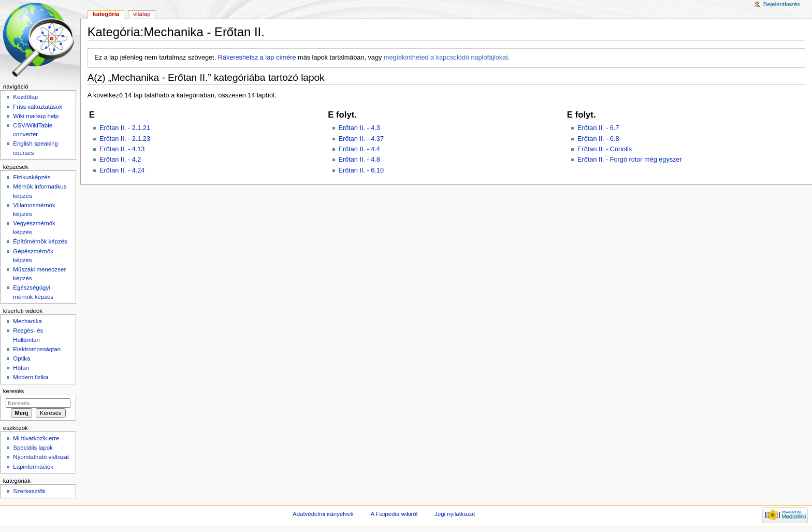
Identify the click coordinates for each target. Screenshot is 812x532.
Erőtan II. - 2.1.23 (125, 139)
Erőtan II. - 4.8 (359, 160)
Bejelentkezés (782, 4)
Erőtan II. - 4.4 (359, 149)
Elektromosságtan (37, 349)
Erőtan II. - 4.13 (122, 149)
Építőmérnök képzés (40, 241)
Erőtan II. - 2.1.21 (125, 128)
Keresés (13, 391)
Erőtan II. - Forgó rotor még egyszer (630, 160)
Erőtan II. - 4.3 (359, 128)
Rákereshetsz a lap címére (257, 57)
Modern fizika (31, 377)
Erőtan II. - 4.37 (361, 139)
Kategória (106, 14)
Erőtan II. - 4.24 (122, 170)
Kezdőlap (25, 97)
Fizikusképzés (32, 177)
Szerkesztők (29, 491)
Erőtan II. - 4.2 (120, 160)
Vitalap (142, 14)
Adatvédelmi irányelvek (323, 514)
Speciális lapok (33, 448)
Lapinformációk (33, 467)
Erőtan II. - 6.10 (361, 170)
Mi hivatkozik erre (36, 438)
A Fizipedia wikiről (394, 514)
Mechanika (27, 321)
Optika (21, 358)
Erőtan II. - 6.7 (598, 128)
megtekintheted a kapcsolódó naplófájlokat (446, 57)
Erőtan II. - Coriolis (605, 149)
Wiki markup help (36, 116)
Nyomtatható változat (41, 457)
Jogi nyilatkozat (455, 514)
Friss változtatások (38, 107)
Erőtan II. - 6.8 (598, 139)
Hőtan (21, 368)
